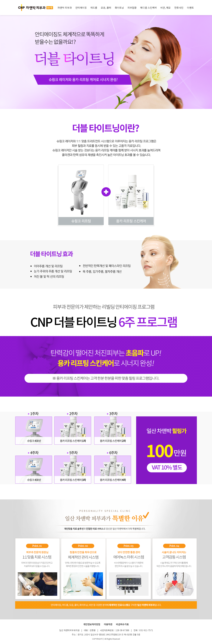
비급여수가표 (122, 624)
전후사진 (179, 8)
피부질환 (132, 8)
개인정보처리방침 (92, 624)
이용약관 (108, 624)
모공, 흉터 (106, 8)
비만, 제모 (166, 8)
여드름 (94, 8)
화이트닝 (119, 8)
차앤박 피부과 (65, 8)
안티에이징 (81, 8)
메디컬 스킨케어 (148, 8)
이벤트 (190, 8)
